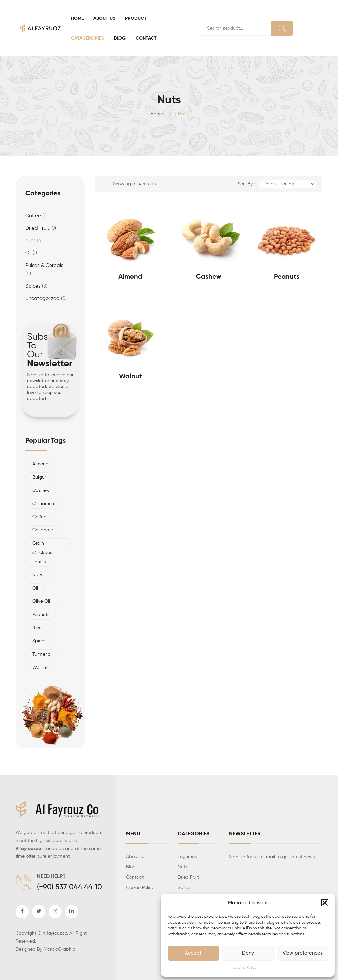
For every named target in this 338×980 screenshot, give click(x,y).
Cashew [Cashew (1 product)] (41, 490)
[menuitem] (77, 18)
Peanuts (287, 277)
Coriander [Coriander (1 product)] (43, 530)
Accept (193, 953)
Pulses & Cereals (44, 265)
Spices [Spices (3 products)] (39, 641)
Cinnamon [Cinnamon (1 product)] (43, 504)
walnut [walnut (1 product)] (40, 668)
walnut (131, 377)
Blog (131, 867)
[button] (325, 903)
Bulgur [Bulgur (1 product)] (39, 477)
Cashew (209, 277)
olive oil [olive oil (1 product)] (41, 601)
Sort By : (246, 184)
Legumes (187, 857)
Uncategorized (43, 298)
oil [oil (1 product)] (35, 588)
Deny (248, 953)
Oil (28, 253)
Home (157, 114)
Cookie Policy (245, 968)
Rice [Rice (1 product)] (37, 628)
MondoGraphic (59, 949)
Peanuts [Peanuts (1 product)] (41, 615)
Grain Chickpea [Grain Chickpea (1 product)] (43, 545)
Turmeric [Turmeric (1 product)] (41, 654)
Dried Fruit (37, 228)
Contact (135, 877)
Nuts (31, 241)
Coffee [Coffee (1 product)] (39, 517)
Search (282, 28)
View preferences (303, 953)
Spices (185, 888)
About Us (136, 857)
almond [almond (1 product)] (40, 464)
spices (33, 286)
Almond (130, 277)
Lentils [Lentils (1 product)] (39, 562)
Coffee (33, 216)
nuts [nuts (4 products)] (37, 575)
